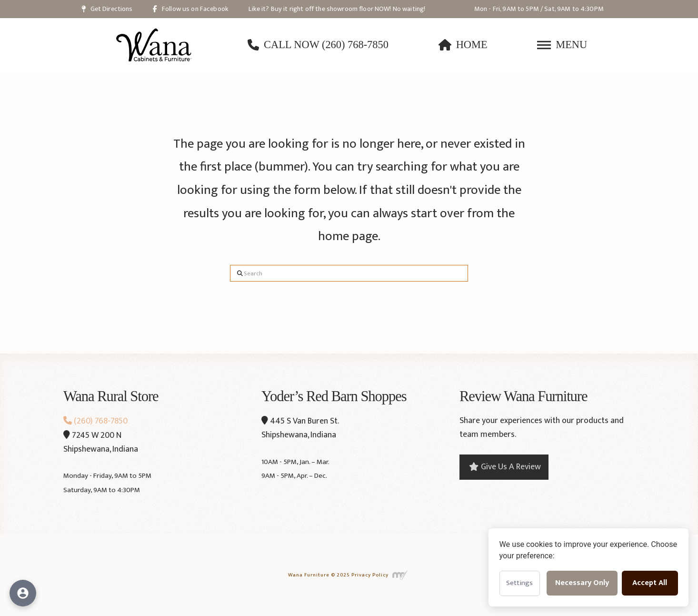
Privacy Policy (370, 575)
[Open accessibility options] (23, 593)
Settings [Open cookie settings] (519, 583)
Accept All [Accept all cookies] (650, 583)
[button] (562, 45)
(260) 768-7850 (95, 421)
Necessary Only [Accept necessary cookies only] (582, 583)
